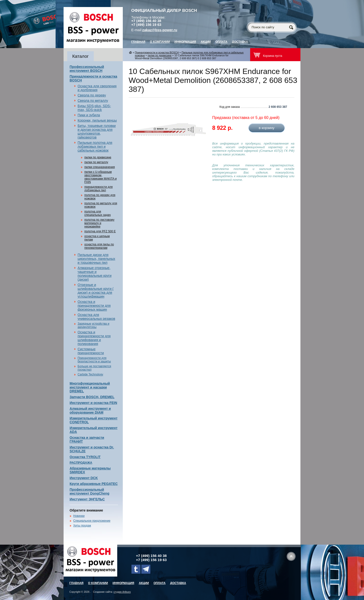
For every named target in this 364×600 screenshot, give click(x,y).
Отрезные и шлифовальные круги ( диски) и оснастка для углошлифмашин (96, 291)
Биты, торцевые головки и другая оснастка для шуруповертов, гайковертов (97, 132)
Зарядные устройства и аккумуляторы (93, 325)
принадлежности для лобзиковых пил (98, 189)
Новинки (79, 516)
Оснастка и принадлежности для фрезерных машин (94, 306)
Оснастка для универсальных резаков (96, 317)
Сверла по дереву (92, 95)
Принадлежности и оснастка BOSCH (157, 52)
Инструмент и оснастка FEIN (93, 403)
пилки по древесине (98, 157)
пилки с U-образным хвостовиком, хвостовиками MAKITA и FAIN (101, 177)
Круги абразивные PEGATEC (94, 484)
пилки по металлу (96, 162)
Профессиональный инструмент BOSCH (87, 69)
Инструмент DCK (84, 478)
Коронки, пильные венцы (97, 120)
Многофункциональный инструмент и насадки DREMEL (90, 387)
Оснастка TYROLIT (85, 457)
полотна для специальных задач (98, 213)
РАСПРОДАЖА (81, 463)
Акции (206, 42)
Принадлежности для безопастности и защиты (94, 360)
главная (138, 42)
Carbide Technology (90, 374)
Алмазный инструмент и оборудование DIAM (90, 410)
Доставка (240, 42)
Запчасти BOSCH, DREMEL (92, 397)
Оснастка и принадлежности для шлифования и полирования (94, 338)
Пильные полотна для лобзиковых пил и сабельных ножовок (95, 146)
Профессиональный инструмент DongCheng (89, 491)
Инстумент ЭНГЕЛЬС (87, 499)
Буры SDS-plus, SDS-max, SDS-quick (94, 108)
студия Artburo (122, 592)
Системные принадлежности (91, 351)
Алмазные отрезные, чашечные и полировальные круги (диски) (95, 274)
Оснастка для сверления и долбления (97, 88)
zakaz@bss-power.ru (160, 30)
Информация (185, 42)
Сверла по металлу (93, 101)
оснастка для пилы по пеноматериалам (99, 246)
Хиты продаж (82, 526)
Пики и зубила (89, 115)
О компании (160, 42)
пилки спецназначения (100, 167)
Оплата (221, 42)
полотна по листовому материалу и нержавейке (99, 223)
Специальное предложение (92, 521)
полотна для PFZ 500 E (100, 231)
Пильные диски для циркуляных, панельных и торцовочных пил (96, 259)
